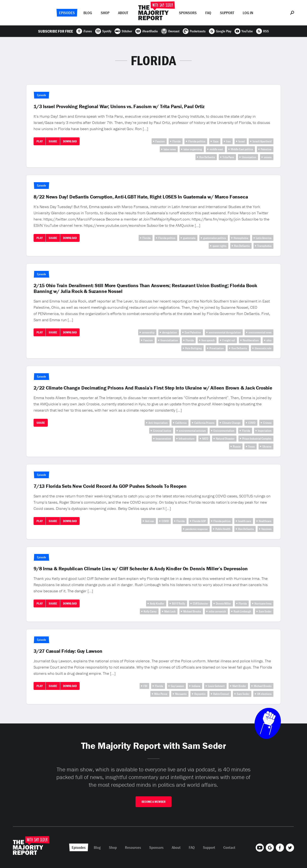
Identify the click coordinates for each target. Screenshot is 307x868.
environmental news (260, 332)
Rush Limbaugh (242, 611)
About (123, 13)
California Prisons (204, 423)
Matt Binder (239, 686)
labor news (170, 149)
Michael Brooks (192, 611)
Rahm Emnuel (221, 694)
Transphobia (264, 246)
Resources (133, 847)
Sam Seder (265, 611)
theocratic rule (263, 348)
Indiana (196, 686)
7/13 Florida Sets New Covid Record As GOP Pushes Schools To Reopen (110, 486)
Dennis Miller (223, 603)
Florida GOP (199, 521)
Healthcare (265, 521)
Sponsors (188, 13)
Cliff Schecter (201, 603)
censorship (148, 332)
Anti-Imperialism (158, 423)
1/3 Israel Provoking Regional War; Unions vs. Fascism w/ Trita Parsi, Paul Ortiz (119, 106)
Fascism (160, 141)
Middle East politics (242, 149)
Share (53, 141)
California (181, 423)
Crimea (267, 423)
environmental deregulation (225, 332)
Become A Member (153, 802)
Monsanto (181, 694)
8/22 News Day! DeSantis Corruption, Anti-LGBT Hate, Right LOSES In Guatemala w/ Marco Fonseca (141, 197)
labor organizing (193, 149)
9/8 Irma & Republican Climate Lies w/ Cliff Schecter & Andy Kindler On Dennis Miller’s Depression (141, 569)
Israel (242, 141)
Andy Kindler (157, 603)
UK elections (264, 694)
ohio (269, 340)
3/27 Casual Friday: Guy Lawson (68, 651)
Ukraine (267, 446)
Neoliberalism (251, 340)
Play (40, 141)
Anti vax (150, 521)
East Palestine (193, 332)
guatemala (189, 238)
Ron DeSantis (207, 157)
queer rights (219, 246)
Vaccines (266, 529)
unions (268, 157)
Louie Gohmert (216, 686)
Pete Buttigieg (193, 348)
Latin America (264, 238)
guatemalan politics (215, 238)
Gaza (216, 141)
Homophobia (241, 238)
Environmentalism (224, 431)
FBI (145, 686)
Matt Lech (170, 611)
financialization (169, 340)
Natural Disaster (225, 439)
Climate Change (231, 423)
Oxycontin (200, 694)
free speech (208, 340)
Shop (105, 13)
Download (70, 141)
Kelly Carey (150, 611)
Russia (237, 446)
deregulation (170, 332)
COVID (252, 423)
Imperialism (265, 431)
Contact (229, 847)
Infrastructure (187, 439)
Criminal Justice (162, 431)
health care (245, 521)
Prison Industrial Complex (257, 439)
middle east (216, 149)
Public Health (223, 529)
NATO (205, 439)
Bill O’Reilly (179, 603)
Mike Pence (161, 694)
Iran (228, 141)
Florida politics (197, 141)
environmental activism (192, 431)
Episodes (67, 13)
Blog (88, 13)
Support (227, 13)
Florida (177, 141)
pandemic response (197, 529)
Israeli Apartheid (262, 141)
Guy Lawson (177, 686)
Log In (248, 13)
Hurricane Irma (263, 603)
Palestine (266, 149)
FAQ (208, 13)
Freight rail (229, 340)
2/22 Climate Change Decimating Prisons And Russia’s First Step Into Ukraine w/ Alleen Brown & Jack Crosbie (153, 388)
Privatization (217, 348)
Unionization (249, 157)
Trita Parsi (228, 157)
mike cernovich (217, 611)
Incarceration (163, 439)
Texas (251, 446)
